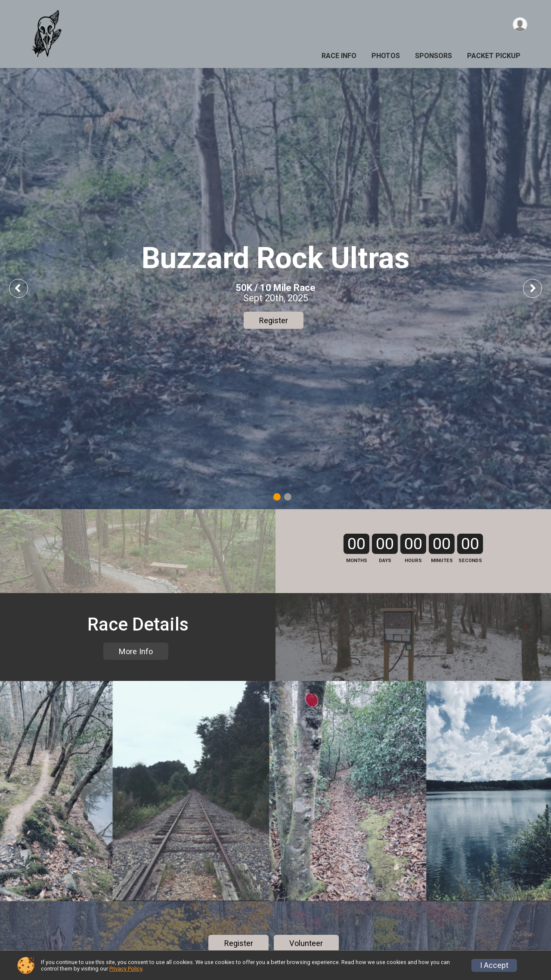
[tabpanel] (275, 289)
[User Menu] (519, 25)
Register (274, 320)
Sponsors (433, 56)
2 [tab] (288, 497)
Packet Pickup (494, 56)
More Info (136, 714)
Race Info (339, 56)
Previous (25, 288)
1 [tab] (277, 497)
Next (539, 288)
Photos (386, 56)
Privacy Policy (126, 969)
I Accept (494, 965)
